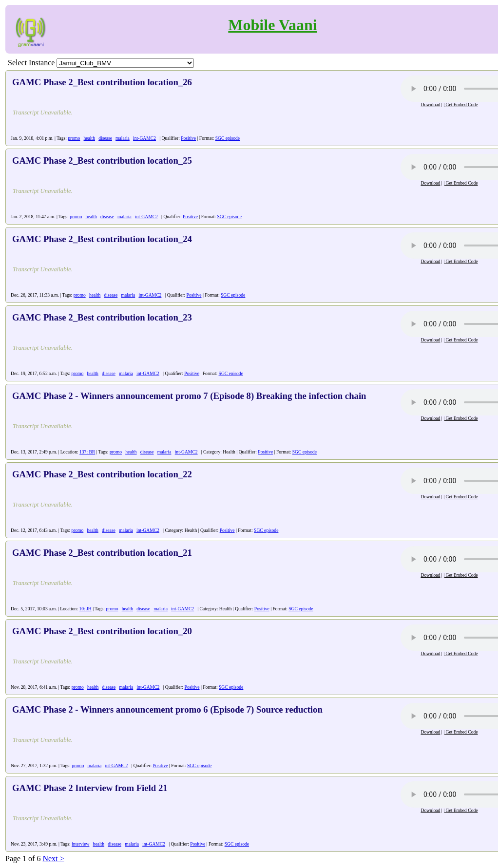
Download (430, 104)
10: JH (85, 609)
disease (105, 138)
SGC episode (228, 138)
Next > (53, 859)
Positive (188, 138)
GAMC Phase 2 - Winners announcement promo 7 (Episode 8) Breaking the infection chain (189, 396)
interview (80, 844)
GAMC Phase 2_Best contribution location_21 (102, 553)
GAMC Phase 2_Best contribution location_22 (102, 474)
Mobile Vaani (272, 25)
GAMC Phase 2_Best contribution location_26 (102, 82)
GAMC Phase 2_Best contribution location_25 (102, 160)
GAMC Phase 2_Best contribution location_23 (102, 317)
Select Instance (31, 63)
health (89, 138)
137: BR (87, 452)
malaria (123, 138)
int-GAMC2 (144, 138)
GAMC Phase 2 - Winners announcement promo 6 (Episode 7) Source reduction (167, 709)
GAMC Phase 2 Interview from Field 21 (90, 788)
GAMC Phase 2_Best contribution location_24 (102, 239)
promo (74, 138)
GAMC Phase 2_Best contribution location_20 (102, 631)
